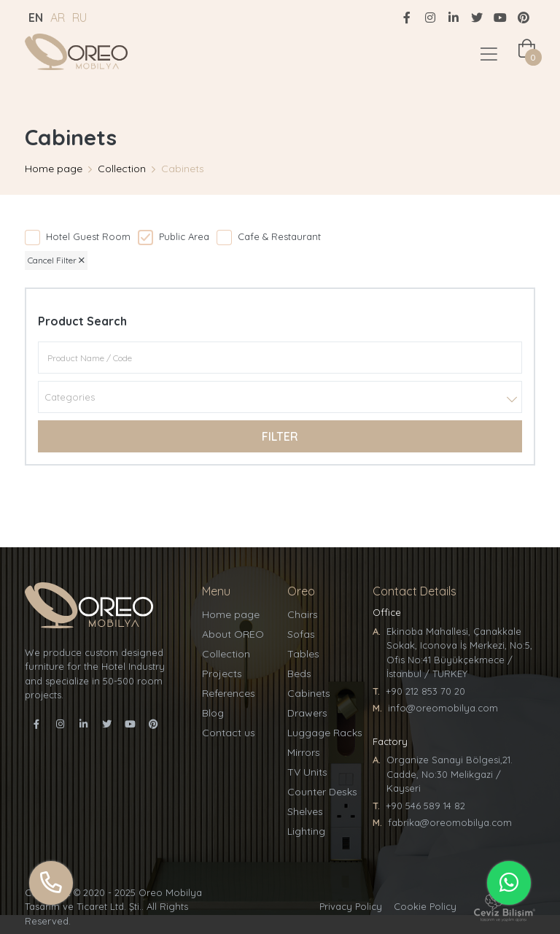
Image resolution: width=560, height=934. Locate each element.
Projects (222, 674)
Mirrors (304, 752)
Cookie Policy (425, 906)
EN (36, 18)
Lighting (306, 831)
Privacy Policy (351, 906)
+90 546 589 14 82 (425, 806)
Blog (213, 713)
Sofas (301, 634)
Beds (299, 674)
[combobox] (280, 397)
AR (58, 18)
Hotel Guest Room (88, 236)
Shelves (305, 811)
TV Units (307, 772)
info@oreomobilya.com (443, 708)
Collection (122, 169)
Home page (54, 169)
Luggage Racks (325, 733)
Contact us (229, 733)
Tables (303, 654)
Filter (280, 436)
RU (79, 18)
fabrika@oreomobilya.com (450, 822)
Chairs (303, 614)
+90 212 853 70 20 (425, 691)
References (229, 693)
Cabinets (309, 693)
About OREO (233, 634)
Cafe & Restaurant (279, 236)
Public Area (184, 236)
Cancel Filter (56, 260)
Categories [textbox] (70, 397)
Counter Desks (322, 792)
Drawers (307, 713)
